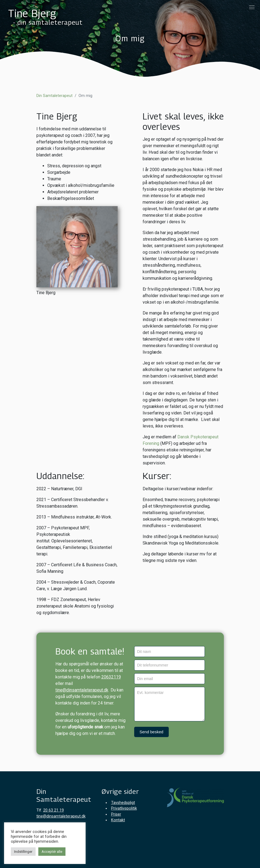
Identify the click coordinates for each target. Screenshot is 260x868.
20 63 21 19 (54, 810)
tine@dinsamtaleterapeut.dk (82, 690)
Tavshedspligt (123, 803)
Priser (116, 814)
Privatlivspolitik (124, 808)
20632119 (111, 677)
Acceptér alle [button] (52, 852)
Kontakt (118, 820)
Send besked (152, 732)
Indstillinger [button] (23, 852)
